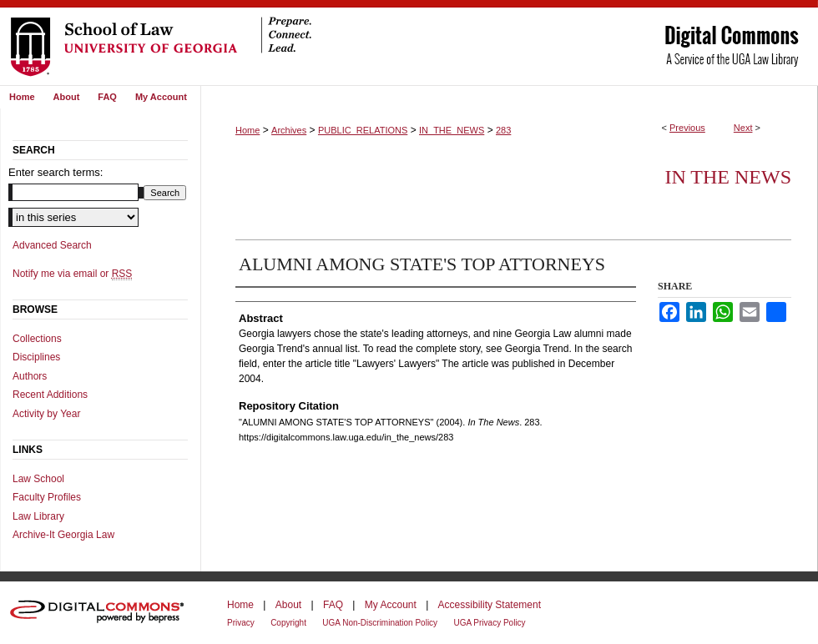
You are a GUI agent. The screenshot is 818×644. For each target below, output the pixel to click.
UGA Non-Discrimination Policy (380, 623)
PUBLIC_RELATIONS (363, 130)
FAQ (333, 605)
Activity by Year (46, 414)
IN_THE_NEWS (452, 130)
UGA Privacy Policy (489, 623)
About (288, 605)
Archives (289, 130)
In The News (728, 177)
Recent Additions (50, 395)
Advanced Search (52, 245)
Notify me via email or (72, 274)
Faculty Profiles (47, 497)
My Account (391, 605)
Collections (37, 339)
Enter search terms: (56, 172)
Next (743, 128)
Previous (687, 128)
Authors (30, 376)
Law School (38, 479)
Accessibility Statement (490, 605)
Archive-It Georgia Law (63, 535)
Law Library (38, 516)
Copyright (288, 623)
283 (503, 130)
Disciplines (36, 357)
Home (247, 130)
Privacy (241, 623)
